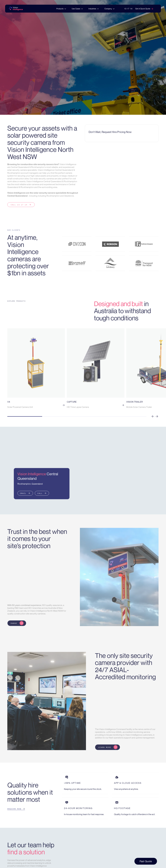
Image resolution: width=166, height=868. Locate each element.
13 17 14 (128, 9)
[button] (61, 9)
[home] (16, 9)
